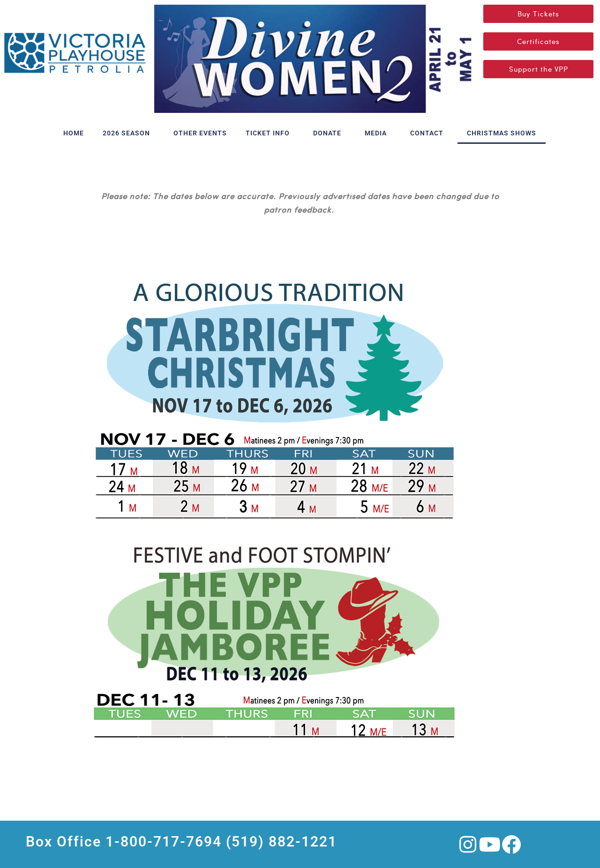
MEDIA (378, 133)
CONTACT (429, 133)
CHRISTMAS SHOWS (502, 133)
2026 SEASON (129, 133)
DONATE (330, 133)
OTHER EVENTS (200, 133)
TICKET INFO (270, 133)
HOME (74, 133)
